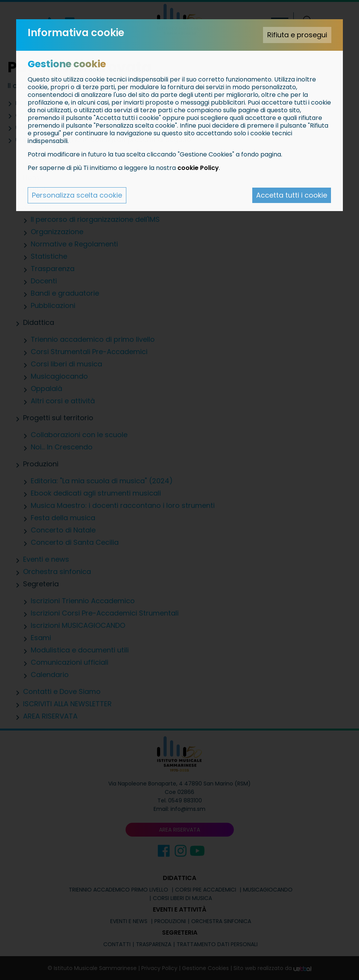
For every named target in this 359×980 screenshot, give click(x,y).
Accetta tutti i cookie (292, 195)
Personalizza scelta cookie (77, 195)
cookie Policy (198, 168)
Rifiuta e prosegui (297, 35)
